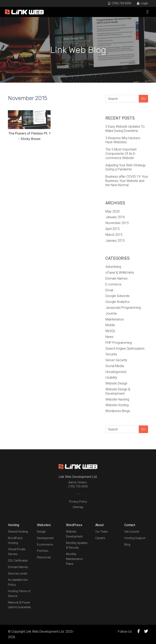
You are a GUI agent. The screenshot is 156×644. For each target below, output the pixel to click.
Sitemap (78, 507)
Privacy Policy (78, 502)
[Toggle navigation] (147, 12)
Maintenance (115, 319)
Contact (130, 525)
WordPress (74, 525)
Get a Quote (132, 532)
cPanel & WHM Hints (120, 273)
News (109, 337)
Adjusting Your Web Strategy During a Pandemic (126, 167)
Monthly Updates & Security (77, 545)
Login (142, 3)
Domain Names (116, 278)
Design (41, 532)
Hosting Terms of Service (19, 594)
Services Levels (18, 574)
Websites (44, 525)
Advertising (113, 267)
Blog (127, 545)
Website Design (116, 383)
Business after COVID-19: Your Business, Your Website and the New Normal (127, 181)
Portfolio (43, 551)
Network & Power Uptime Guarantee (19, 605)
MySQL (110, 331)
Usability (111, 378)
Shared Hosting (18, 532)
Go (143, 99)
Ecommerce (45, 545)
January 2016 (115, 217)
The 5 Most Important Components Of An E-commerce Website (121, 154)
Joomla (111, 313)
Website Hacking (117, 399)
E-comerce (113, 284)
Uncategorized (116, 372)
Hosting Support (135, 538)
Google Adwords (118, 296)
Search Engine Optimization (125, 349)
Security (111, 354)
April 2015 (113, 229)
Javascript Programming (123, 308)
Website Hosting (117, 405)
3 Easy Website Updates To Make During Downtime (125, 129)
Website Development (74, 534)
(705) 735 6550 (120, 3)
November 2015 (117, 223)
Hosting (14, 525)
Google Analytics (118, 302)
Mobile (110, 325)
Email (109, 290)
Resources (44, 557)
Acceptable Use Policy (18, 582)
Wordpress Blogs (118, 411)
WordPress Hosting (15, 540)
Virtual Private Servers (17, 552)
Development (45, 538)
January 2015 (115, 241)
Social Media (115, 366)
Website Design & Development (118, 391)
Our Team (102, 532)
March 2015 (114, 235)
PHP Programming (119, 343)
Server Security (116, 360)
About (99, 525)
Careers (100, 538)
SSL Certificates (18, 561)
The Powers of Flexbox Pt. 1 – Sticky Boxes (29, 136)
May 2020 (113, 211)
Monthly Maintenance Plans (74, 559)
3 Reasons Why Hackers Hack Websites (123, 140)
